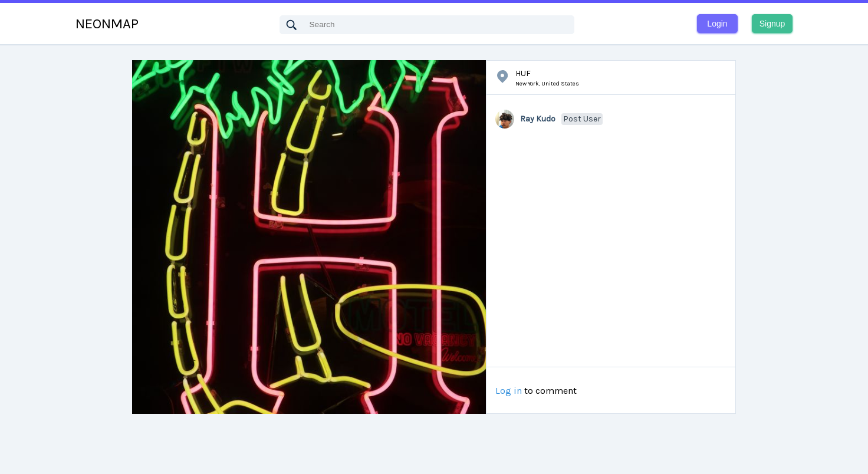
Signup (772, 24)
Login (717, 24)
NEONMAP (107, 24)
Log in (509, 391)
